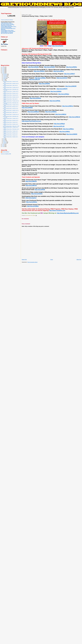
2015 (3, 71)
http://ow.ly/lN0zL (65, 132)
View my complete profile (6, 154)
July (4, 79)
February (5, 142)
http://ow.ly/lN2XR (71, 86)
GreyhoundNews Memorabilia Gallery (9, 27)
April (4, 140)
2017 (3, 68)
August (5, 78)
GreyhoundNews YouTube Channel (8, 31)
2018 (3, 67)
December (5, 74)
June (4, 80)
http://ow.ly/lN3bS (56, 91)
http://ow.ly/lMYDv (31, 185)
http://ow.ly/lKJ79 (34, 79)
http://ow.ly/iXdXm (37, 194)
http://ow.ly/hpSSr (58, 46)
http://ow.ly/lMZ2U (31, 181)
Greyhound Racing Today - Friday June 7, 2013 (11, 126)
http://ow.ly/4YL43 (59, 126)
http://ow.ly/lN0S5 (72, 134)
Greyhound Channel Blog (6, 28)
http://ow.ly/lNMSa (51, 112)
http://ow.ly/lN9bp (40, 78)
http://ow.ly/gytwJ (31, 198)
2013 (3, 73)
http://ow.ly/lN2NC (44, 84)
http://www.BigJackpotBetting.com (68, 213)
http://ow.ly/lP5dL (55, 101)
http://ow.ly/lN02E (27, 108)
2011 (3, 145)
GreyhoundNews (6, 152)
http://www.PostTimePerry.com (31, 121)
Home (52, 260)
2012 (3, 144)
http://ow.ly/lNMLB (33, 112)
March (4, 141)
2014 (3, 72)
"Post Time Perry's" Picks (6, 23)
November (5, 75)
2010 (3, 146)
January (5, 143)
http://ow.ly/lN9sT (69, 74)
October (5, 76)
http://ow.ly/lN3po (64, 94)
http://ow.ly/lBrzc (59, 71)
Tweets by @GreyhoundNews (7, 20)
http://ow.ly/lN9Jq (39, 71)
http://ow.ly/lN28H (49, 67)
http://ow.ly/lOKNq (35, 98)
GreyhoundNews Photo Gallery (7, 30)
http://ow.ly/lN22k (33, 67)
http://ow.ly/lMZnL (68, 106)
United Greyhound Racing (6, 26)
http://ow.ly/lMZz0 (61, 114)
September (5, 77)
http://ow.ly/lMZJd (75, 117)
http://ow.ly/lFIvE (40, 190)
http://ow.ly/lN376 (62, 89)
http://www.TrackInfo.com (57, 210)
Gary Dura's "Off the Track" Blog (8, 25)
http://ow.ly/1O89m (33, 206)
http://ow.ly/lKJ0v (62, 78)
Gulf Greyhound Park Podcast (7, 24)
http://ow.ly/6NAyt (32, 202)
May (4, 139)
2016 (3, 69)
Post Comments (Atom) (33, 262)
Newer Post (24, 260)
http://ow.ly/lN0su (68, 129)
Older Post (79, 260)
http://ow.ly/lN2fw (71, 67)
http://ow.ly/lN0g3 (59, 124)
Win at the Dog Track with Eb (7, 33)
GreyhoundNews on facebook (7, 32)
